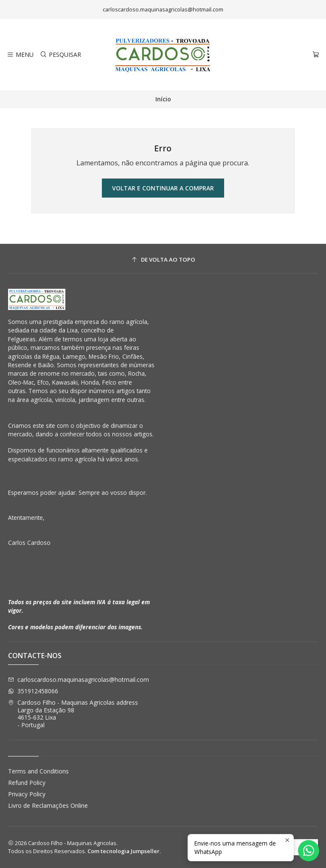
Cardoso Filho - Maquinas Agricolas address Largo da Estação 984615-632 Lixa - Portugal (73, 714)
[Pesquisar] (60, 55)
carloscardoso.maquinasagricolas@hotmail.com (79, 680)
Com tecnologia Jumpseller (124, 851)
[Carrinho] (316, 55)
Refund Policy (27, 783)
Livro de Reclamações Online (48, 805)
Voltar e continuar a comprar (163, 188)
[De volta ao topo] (163, 260)
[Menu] (20, 55)
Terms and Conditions (38, 771)
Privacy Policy (27, 794)
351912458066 (33, 691)
